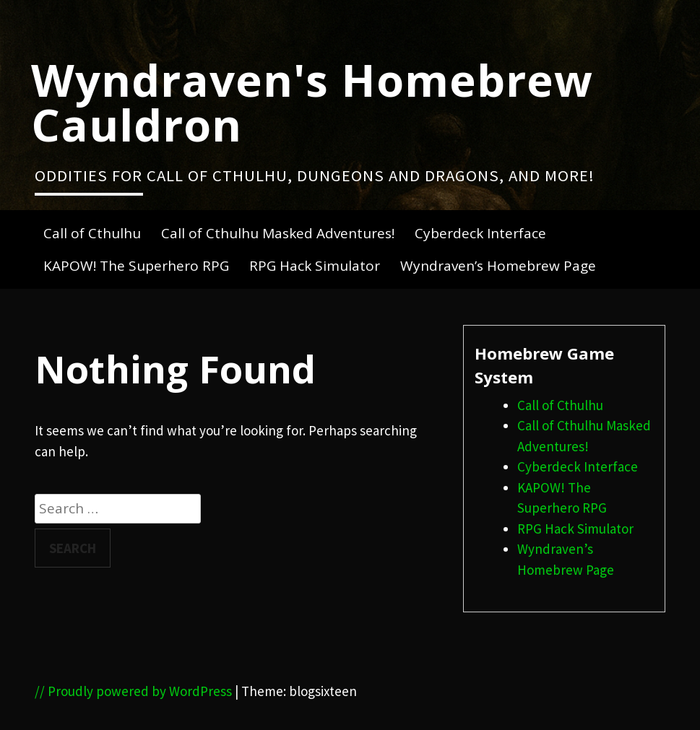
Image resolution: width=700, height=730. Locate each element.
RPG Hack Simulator (315, 266)
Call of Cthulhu (92, 233)
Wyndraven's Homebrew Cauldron (312, 102)
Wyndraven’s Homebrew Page (498, 266)
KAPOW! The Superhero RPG (136, 266)
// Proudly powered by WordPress (133, 691)
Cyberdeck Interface (480, 233)
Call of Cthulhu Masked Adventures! (278, 233)
